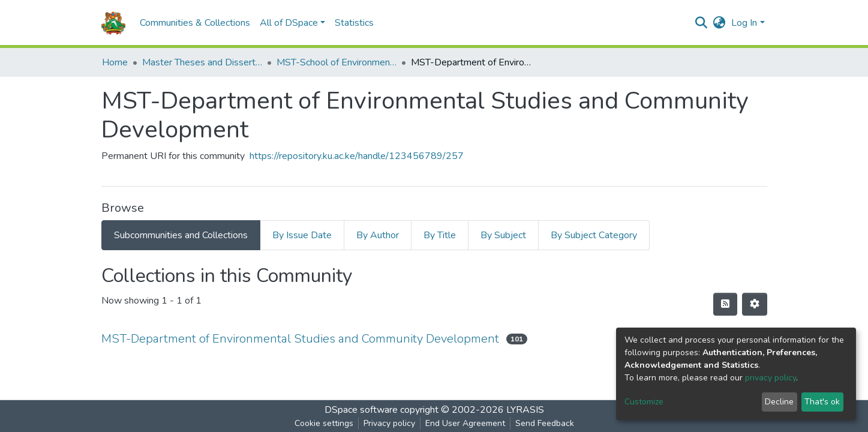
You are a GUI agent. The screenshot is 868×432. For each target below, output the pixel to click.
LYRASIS (525, 410)
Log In (744, 23)
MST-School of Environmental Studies (337, 62)
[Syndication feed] (725, 304)
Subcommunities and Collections (181, 235)
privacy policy (771, 378)
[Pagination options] (755, 304)
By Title (440, 235)
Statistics (354, 23)
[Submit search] (701, 23)
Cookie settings (324, 423)
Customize (644, 402)
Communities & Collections (195, 23)
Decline (779, 402)
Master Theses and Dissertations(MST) (202, 62)
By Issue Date (302, 235)
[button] (719, 23)
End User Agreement (465, 423)
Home (115, 62)
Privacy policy (389, 423)
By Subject (503, 235)
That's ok (822, 402)
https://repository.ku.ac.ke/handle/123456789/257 (357, 156)
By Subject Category (594, 235)
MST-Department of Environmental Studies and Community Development (300, 339)
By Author (378, 235)
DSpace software (361, 410)
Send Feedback (545, 423)
